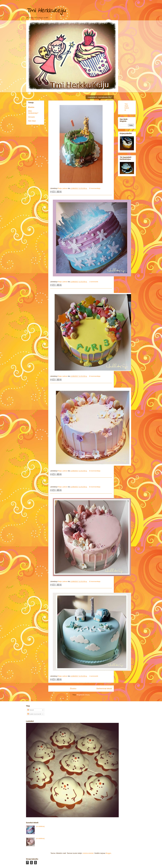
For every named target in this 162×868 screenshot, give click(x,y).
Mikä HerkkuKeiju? (33, 112)
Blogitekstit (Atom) (83, 695)
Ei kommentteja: (95, 188)
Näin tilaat (32, 121)
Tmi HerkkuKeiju (127, 107)
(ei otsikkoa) (40, 826)
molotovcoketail (88, 853)
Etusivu (73, 689)
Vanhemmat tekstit (104, 689)
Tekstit (31, 710)
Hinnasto (31, 117)
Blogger (108, 853)
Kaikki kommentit (34, 714)
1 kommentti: (94, 282)
